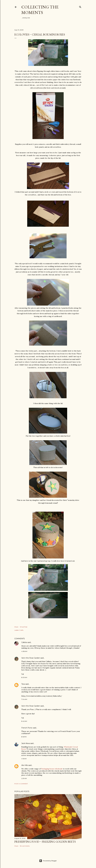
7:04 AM (24, 699)
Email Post (24, 627)
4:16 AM (24, 759)
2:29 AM (24, 778)
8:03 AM (24, 677)
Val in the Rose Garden (31, 658)
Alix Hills (25, 765)
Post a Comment (21, 784)
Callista (24, 642)
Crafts (21, 630)
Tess (23, 684)
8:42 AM (24, 721)
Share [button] (16, 627)
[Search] (80, 6)
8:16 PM (24, 737)
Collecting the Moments (40, 10)
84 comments (25, 846)
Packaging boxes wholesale (52, 769)
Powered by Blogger (48, 861)
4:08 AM (24, 651)
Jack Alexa (26, 743)
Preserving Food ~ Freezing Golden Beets (45, 842)
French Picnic (27, 728)
